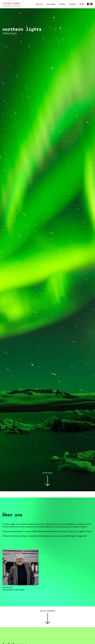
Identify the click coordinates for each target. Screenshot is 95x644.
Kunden (62, 4)
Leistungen (51, 4)
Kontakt (72, 4)
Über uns (39, 4)
